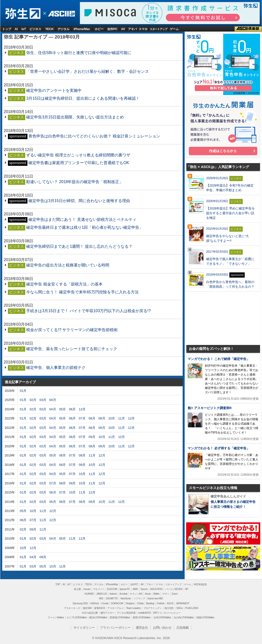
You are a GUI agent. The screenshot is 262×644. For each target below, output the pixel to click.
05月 (62, 409)
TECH (49, 29)
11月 (121, 418)
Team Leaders (133, 608)
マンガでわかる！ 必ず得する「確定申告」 (219, 448)
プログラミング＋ (153, 608)
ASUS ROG (156, 589)
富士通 (77, 589)
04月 (53, 400)
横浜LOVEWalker (98, 617)
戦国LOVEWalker (205, 617)
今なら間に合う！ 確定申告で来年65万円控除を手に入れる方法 (82, 292)
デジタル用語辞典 (126, 613)
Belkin (156, 594)
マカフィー (99, 589)
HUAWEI (89, 594)
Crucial (105, 603)
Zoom (175, 594)
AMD (135, 589)
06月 (72, 409)
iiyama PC (125, 589)
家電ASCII (99, 608)
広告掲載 (183, 628)
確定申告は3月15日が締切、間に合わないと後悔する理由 (79, 201)
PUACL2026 (192, 608)
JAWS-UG (102, 594)
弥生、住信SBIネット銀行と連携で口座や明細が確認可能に (79, 53)
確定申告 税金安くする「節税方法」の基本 (64, 284)
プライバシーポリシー (115, 628)
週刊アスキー (107, 613)
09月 (102, 418)
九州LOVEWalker (162, 617)
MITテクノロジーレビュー (167, 613)
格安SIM (87, 608)
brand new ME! (155, 598)
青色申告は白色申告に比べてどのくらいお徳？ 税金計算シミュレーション (94, 136)
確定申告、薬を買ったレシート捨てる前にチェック (72, 349)
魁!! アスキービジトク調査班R (210, 408)
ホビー (99, 29)
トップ (7, 29)
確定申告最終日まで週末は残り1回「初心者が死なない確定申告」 (85, 227)
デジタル (64, 29)
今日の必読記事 (90, 613)
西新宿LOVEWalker (120, 617)
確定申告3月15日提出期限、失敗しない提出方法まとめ (75, 117)
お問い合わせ (162, 628)
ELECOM (112, 589)
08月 (92, 418)
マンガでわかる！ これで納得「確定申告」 (219, 359)
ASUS (170, 603)
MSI (101, 598)
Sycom (144, 589)
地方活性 (169, 608)
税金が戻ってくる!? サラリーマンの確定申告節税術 (72, 330)
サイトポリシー (84, 628)
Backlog (150, 603)
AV (123, 29)
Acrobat (123, 594)
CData (140, 603)
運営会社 (142, 628)
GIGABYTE (112, 598)
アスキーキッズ (72, 608)
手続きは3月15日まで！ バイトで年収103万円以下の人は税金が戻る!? (88, 311)
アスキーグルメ (115, 608)
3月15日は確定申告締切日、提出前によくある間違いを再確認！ (83, 98)
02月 (33, 400)
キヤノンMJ (136, 594)
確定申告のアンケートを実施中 (54, 90)
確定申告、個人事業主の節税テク (56, 368)
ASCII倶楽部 (248, 29)
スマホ (143, 29)
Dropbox (130, 603)
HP (186, 589)
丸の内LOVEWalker (184, 617)
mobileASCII (144, 613)
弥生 (23, 14)
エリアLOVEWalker (77, 617)
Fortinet (160, 603)
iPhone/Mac (82, 29)
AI (16, 29)
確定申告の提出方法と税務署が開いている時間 (68, 265)
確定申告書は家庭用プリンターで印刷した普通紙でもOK (79, 163)
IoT (24, 29)
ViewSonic (125, 598)
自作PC (112, 29)
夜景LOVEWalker (142, 617)
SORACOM (117, 603)
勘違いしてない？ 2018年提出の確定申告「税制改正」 (75, 182)
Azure (148, 594)
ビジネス (35, 29)
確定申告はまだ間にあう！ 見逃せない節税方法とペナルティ (82, 219)
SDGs (179, 608)
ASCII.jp (61, 14)
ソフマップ (139, 598)
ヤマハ (166, 594)
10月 (112, 418)
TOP (58, 584)
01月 (23, 391)
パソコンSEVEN (174, 589)
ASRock (95, 603)
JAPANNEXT (183, 603)
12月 (82, 409)
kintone (113, 594)
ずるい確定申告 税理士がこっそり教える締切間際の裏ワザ (78, 155)
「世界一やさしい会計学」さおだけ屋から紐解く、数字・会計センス (87, 71)
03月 (43, 400)
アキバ (132, 29)
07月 (82, 418)
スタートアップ (158, 29)
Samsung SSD (80, 603)
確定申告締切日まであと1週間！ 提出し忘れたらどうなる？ (79, 246)
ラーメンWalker (56, 617)
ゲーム (174, 29)
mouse (87, 589)
